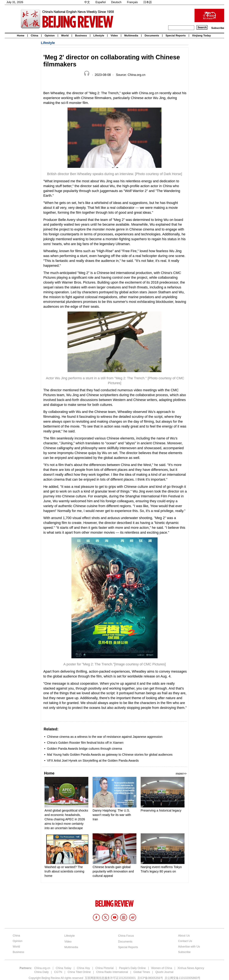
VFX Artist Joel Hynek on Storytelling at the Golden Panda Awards (93, 761)
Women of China (162, 968)
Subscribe (218, 28)
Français (132, 2)
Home (21, 36)
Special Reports (176, 36)
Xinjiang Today (202, 36)
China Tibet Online (79, 972)
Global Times (142, 972)
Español (100, 2)
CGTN (58, 972)
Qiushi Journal (164, 972)
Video (114, 36)
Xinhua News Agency (191, 968)
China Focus (126, 936)
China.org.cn (42, 968)
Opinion (50, 36)
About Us (184, 936)
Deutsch (116, 2)
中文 (87, 2)
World (65, 36)
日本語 (148, 2)
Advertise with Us (189, 947)
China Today (64, 968)
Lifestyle (99, 36)
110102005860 (188, 978)
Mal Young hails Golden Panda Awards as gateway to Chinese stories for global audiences (110, 755)
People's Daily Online (132, 968)
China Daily (42, 972)
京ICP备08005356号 (150, 978)
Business (81, 36)
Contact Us (185, 941)
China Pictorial (104, 968)
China (34, 36)
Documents (152, 36)
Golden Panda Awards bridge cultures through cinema (85, 749)
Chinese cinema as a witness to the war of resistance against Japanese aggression (105, 737)
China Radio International (112, 972)
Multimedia (131, 36)
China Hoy (83, 968)
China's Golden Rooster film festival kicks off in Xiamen (85, 743)
